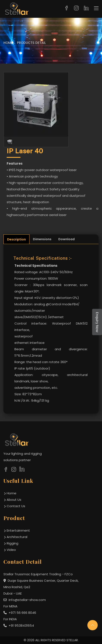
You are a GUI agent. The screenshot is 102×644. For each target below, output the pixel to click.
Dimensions (42, 239)
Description (16, 239)
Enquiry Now (97, 322)
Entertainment (18, 530)
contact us (16, 506)
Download (66, 239)
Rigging (12, 543)
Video (11, 550)
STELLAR (72, 640)
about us (14, 500)
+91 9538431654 (19, 625)
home (12, 493)
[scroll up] (93, 625)
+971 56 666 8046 (20, 613)
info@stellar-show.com (25, 600)
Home (8, 43)
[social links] (6, 469)
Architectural (17, 537)
